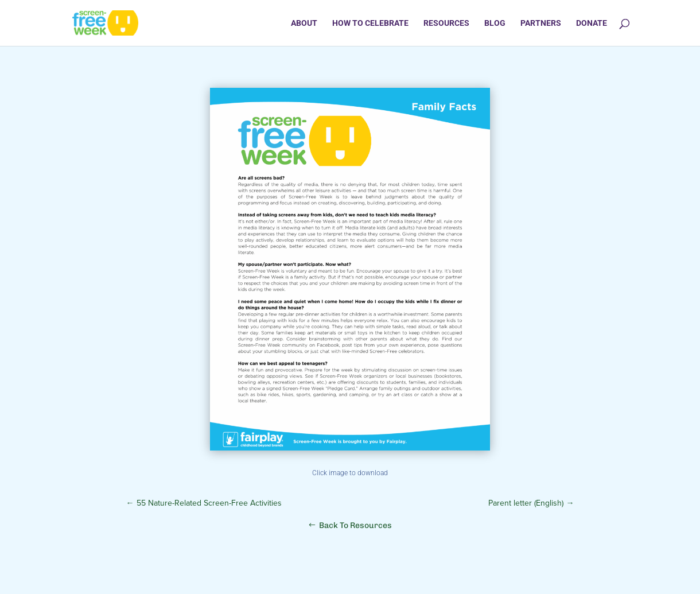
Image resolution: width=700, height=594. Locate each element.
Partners (541, 23)
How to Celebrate (370, 23)
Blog (495, 23)
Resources (446, 23)
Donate (592, 23)
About (304, 23)
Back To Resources (355, 525)
